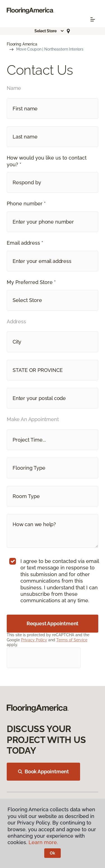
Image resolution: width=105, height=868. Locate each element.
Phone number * (26, 204)
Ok (53, 853)
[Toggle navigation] (93, 19)
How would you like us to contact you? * (47, 161)
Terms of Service (72, 640)
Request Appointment (53, 623)
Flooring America (22, 44)
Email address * (25, 243)
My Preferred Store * (31, 282)
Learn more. (43, 842)
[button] (49, 31)
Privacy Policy (34, 640)
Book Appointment (43, 772)
